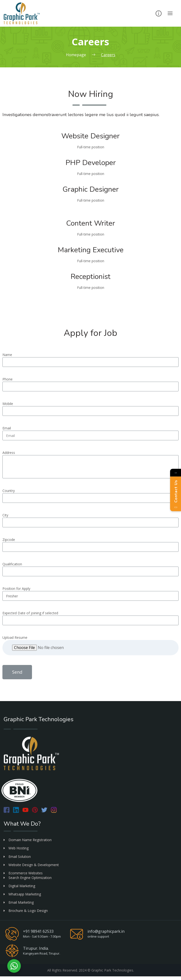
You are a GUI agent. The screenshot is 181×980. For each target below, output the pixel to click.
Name (7, 355)
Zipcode (9, 540)
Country (9, 491)
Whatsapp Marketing (22, 894)
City (5, 515)
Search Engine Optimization (28, 878)
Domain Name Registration (28, 840)
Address (9, 453)
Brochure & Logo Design (26, 911)
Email (7, 428)
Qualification (12, 564)
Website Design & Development (31, 865)
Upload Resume (15, 637)
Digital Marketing (19, 886)
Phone (8, 379)
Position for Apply (16, 589)
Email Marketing (19, 902)
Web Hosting (16, 848)
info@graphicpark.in (106, 931)
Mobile (8, 404)
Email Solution (17, 857)
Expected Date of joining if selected (30, 613)
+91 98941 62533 (38, 931)
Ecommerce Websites (23, 873)
